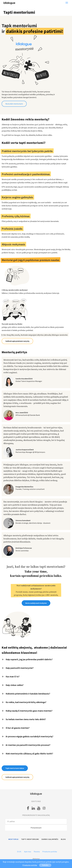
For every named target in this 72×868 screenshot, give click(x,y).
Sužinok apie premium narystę (17, 341)
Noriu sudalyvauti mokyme (36, 603)
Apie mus (28, 852)
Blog (63, 839)
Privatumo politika (50, 852)
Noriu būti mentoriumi (14, 104)
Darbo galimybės (50, 839)
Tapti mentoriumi (30, 839)
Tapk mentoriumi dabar (15, 768)
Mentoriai (13, 839)
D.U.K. (19, 852)
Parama (37, 852)
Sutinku (45, 865)
